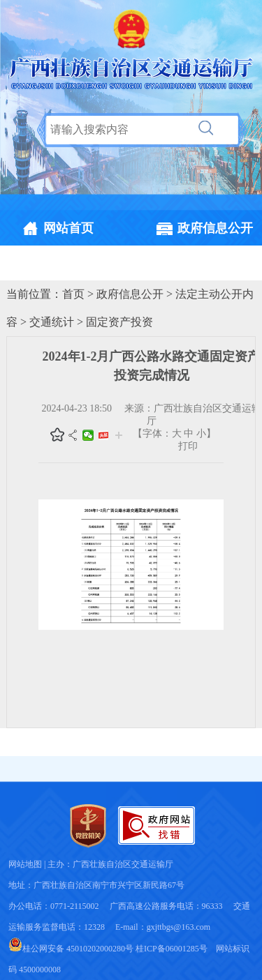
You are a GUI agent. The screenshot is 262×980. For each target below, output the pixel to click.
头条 (103, 435)
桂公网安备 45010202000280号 (71, 949)
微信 (88, 435)
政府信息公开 (130, 294)
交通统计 (52, 322)
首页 (73, 294)
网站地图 (25, 864)
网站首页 (68, 228)
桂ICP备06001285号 (172, 949)
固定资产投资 (119, 322)
